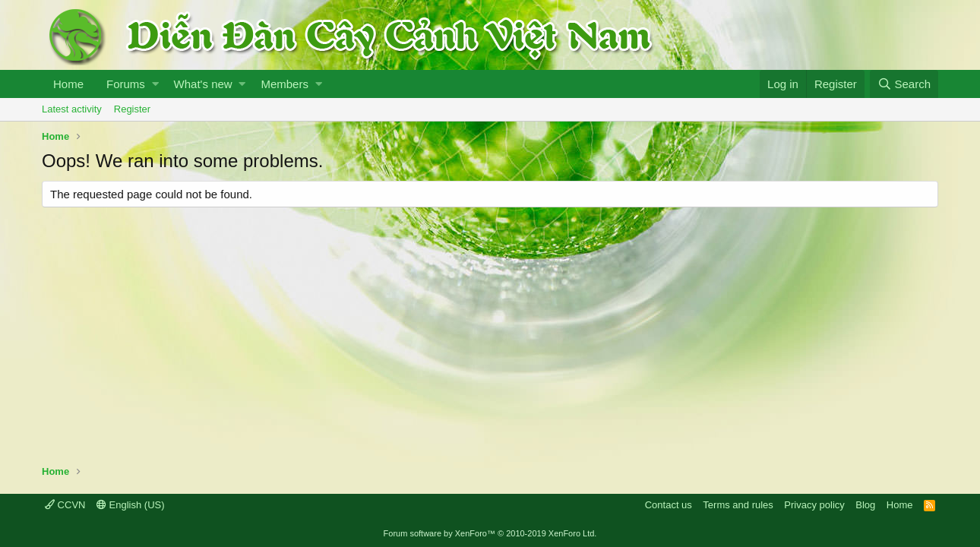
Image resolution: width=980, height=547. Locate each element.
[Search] (904, 84)
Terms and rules (738, 505)
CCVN (65, 505)
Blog (865, 505)
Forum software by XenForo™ (490, 533)
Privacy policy (814, 505)
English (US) (131, 505)
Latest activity (72, 109)
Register (132, 109)
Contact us (669, 505)
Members (285, 84)
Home (68, 84)
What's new (203, 84)
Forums (126, 84)
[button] (155, 84)
